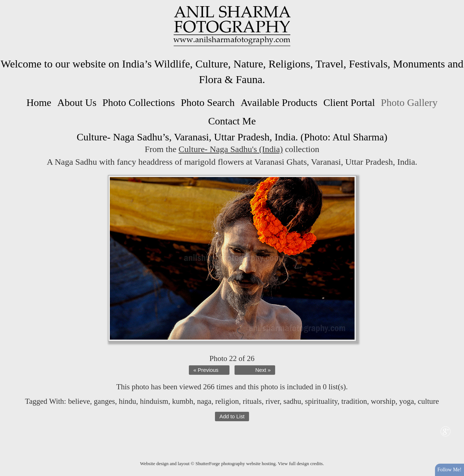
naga (204, 401)
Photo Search (208, 102)
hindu (128, 401)
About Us (77, 102)
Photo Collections (138, 102)
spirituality (321, 401)
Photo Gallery (409, 102)
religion (227, 401)
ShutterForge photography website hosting (235, 463)
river (273, 401)
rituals (252, 401)
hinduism (154, 401)
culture (428, 401)
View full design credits (301, 463)
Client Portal (349, 102)
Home (39, 102)
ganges (104, 401)
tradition (354, 401)
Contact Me (232, 121)
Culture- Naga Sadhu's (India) (231, 149)
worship (383, 401)
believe (79, 401)
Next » (263, 370)
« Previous (206, 370)
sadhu (292, 401)
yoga (407, 401)
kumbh (183, 401)
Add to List (232, 416)
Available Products (279, 102)
